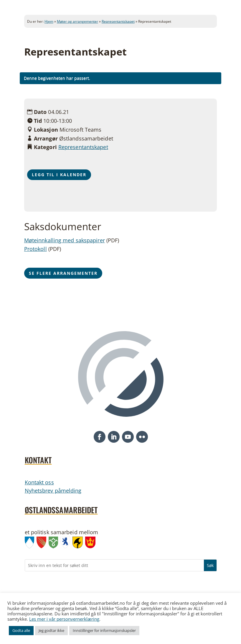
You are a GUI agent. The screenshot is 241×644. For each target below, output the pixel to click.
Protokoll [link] (36, 249)
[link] (31, 544)
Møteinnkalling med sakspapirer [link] (65, 240)
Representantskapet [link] (118, 21)
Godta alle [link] (21, 630)
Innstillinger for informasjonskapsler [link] (104, 630)
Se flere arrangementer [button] (63, 273)
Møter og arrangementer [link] (77, 21)
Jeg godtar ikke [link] (51, 630)
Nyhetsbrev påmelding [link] (53, 491)
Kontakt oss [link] (39, 482)
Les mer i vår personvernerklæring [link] (64, 619)
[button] (100, 437)
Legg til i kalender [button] (59, 175)
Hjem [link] (49, 21)
